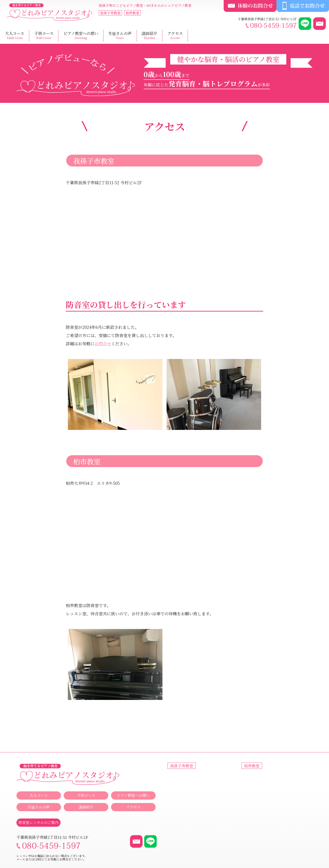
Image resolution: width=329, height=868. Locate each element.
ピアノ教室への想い (81, 35)
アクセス (175, 35)
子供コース (44, 35)
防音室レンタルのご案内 (38, 823)
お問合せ (103, 343)
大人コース (15, 35)
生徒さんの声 (120, 35)
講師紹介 (149, 35)
